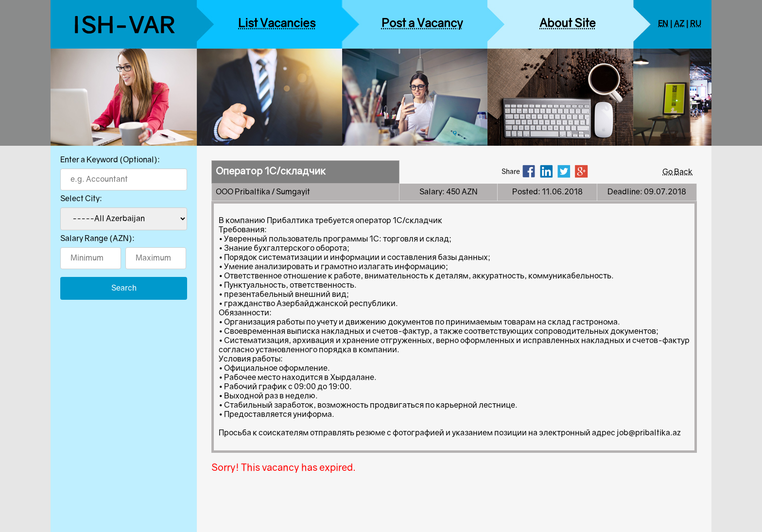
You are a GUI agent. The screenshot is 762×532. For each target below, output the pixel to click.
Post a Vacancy (422, 24)
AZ (679, 24)
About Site (568, 24)
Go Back (677, 172)
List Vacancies (277, 24)
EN (663, 24)
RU (696, 24)
